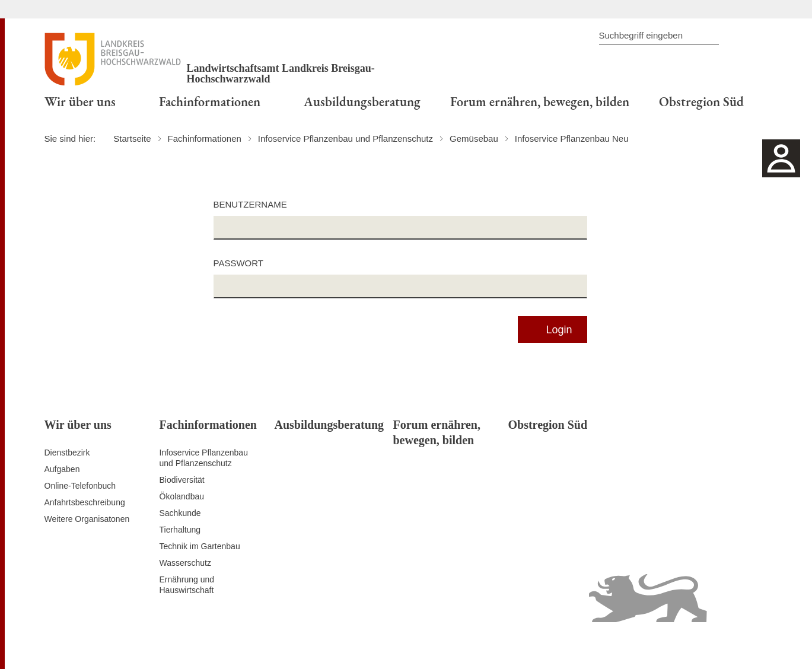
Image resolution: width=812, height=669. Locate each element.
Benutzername (250, 204)
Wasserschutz (185, 563)
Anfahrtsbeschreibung (85, 502)
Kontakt (461, 645)
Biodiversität (182, 480)
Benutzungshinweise (683, 645)
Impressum (747, 645)
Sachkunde (180, 513)
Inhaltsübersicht (412, 645)
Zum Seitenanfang (78, 646)
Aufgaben (62, 469)
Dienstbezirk (67, 453)
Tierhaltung (180, 530)
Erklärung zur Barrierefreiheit (586, 645)
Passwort (238, 263)
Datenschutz (504, 645)
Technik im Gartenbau (200, 546)
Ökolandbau (182, 496)
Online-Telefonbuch (80, 486)
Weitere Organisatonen (87, 519)
